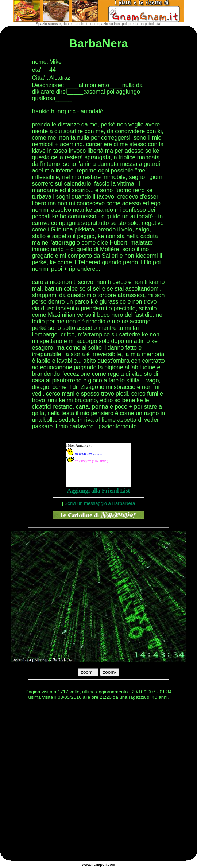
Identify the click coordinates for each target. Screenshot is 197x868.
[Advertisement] (68, 781)
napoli (101, 865)
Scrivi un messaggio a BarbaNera (100, 503)
